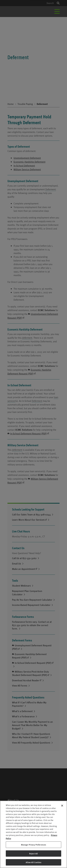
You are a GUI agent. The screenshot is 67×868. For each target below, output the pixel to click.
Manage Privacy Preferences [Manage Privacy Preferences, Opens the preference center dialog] (33, 845)
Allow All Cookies (33, 862)
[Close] (62, 806)
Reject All (33, 854)
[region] (33, 834)
